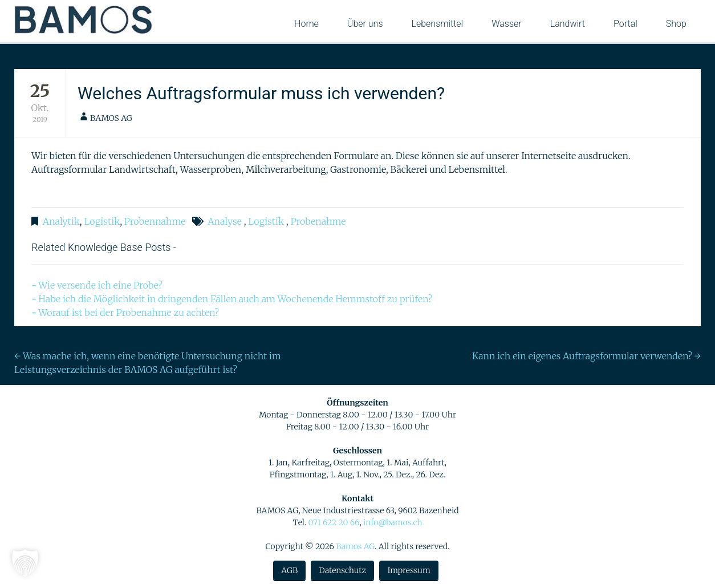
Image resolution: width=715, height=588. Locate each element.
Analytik (61, 221)
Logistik (102, 221)
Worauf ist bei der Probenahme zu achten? (129, 313)
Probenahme (318, 221)
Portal (625, 24)
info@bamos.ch (393, 522)
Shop (676, 24)
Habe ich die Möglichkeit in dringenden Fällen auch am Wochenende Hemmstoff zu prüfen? (235, 299)
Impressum (409, 570)
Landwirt (568, 24)
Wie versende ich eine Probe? (100, 285)
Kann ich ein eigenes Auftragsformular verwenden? (586, 356)
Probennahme (155, 221)
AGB (289, 570)
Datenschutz (342, 570)
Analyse (225, 221)
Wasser (507, 24)
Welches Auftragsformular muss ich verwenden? (261, 93)
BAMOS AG (111, 118)
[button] (25, 563)
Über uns (365, 24)
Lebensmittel (438, 24)
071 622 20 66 (334, 522)
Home (306, 24)
